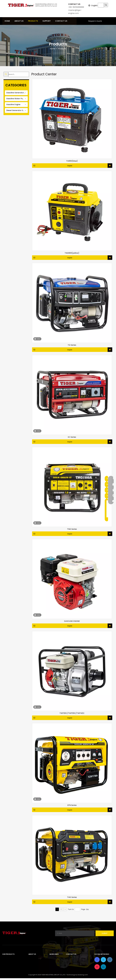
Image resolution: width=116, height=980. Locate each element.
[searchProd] (101, 5)
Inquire (52, 166)
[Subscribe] (105, 933)
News (31, 970)
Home (52, 958)
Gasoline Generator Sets (17, 93)
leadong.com (83, 977)
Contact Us (55, 962)
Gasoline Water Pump (16, 99)
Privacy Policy (56, 966)
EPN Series (72, 805)
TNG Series (72, 529)
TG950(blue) (72, 161)
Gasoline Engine (13, 104)
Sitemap (53, 970)
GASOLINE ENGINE (72, 621)
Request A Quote (95, 21)
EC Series (72, 437)
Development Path (37, 962)
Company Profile (36, 958)
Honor (31, 966)
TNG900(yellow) (72, 253)
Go (87, 909)
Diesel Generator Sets (16, 110)
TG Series (72, 345)
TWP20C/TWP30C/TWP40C (72, 713)
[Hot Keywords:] (106, 5)
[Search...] (19, 74)
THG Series (72, 897)
